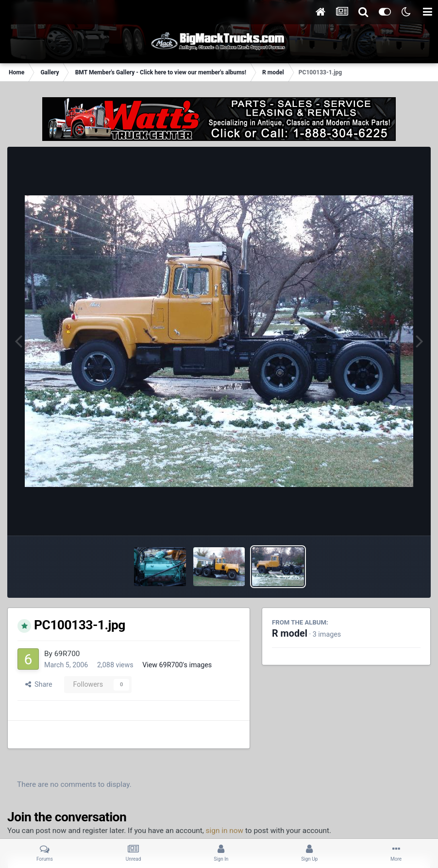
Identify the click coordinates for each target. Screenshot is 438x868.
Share (39, 684)
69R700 (67, 654)
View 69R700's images (177, 665)
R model (290, 634)
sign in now (225, 831)
